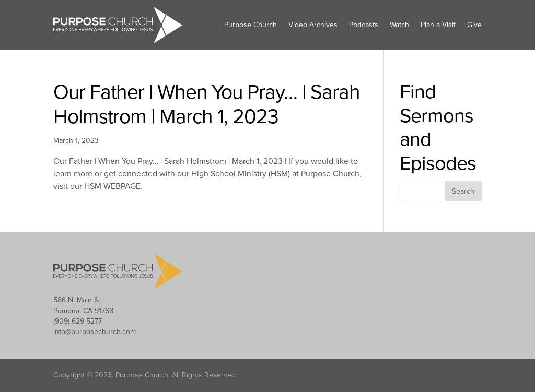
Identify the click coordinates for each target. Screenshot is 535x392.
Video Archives (313, 25)
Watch (399, 25)
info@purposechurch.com (95, 332)
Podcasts (364, 25)
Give (474, 25)
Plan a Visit (438, 25)
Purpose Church (251, 25)
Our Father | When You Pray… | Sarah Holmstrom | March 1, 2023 (207, 104)
